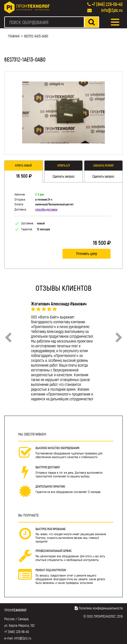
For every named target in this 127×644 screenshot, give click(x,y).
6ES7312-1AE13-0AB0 (36, 36)
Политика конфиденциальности (101, 608)
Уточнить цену (87, 253)
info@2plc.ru (112, 10)
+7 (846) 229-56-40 (107, 4)
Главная (14, 36)
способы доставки (46, 209)
